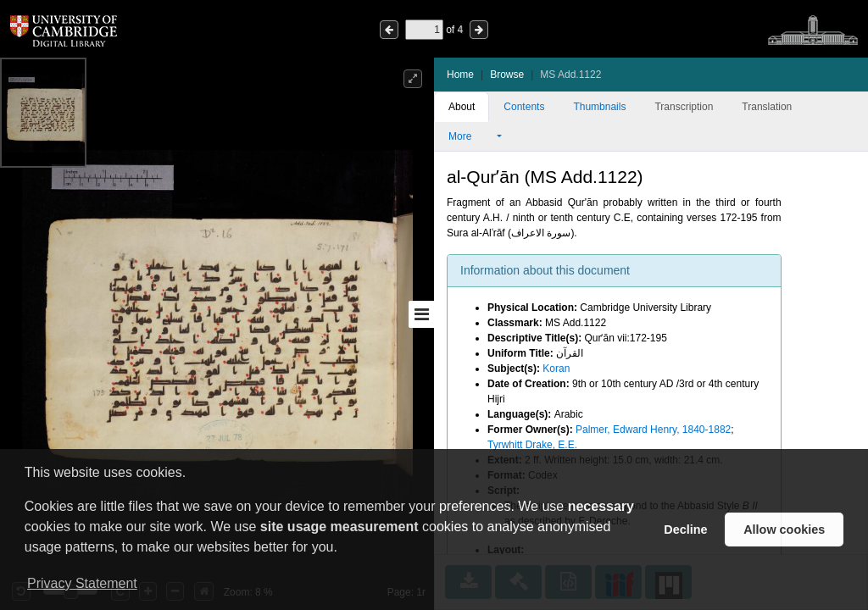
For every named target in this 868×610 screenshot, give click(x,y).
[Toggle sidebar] (421, 314)
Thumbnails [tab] (599, 107)
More (471, 136)
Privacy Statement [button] (82, 583)
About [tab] (462, 107)
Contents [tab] (524, 107)
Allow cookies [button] (784, 530)
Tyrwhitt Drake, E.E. (532, 445)
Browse (507, 75)
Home (460, 75)
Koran (556, 369)
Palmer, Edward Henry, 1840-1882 (653, 430)
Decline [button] (685, 530)
